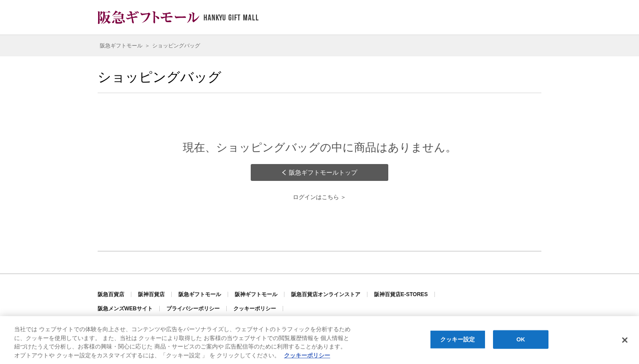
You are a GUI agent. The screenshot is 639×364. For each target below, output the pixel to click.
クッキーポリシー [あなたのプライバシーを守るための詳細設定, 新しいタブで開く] (307, 356)
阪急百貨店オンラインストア (326, 294)
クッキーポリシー (255, 309)
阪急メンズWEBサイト (125, 309)
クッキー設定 (458, 340)
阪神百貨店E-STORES (401, 294)
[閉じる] (625, 341)
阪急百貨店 (111, 294)
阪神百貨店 (151, 294)
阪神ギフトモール (256, 294)
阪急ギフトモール (200, 294)
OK (521, 340)
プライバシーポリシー (193, 309)
